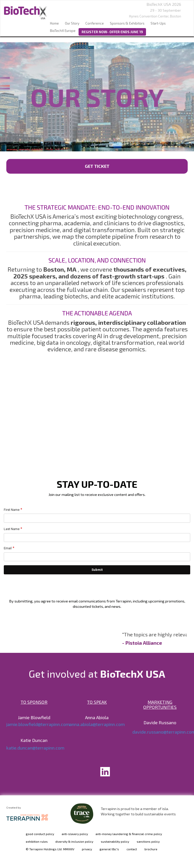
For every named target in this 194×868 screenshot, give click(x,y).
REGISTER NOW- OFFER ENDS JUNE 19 (112, 32)
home (54, 23)
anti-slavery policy (75, 834)
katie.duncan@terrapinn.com (35, 748)
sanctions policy (148, 841)
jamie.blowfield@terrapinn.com (38, 724)
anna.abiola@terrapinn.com (97, 724)
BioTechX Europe (63, 31)
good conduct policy (40, 834)
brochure (151, 849)
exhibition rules (37, 841)
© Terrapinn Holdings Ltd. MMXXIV (50, 849)
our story (72, 23)
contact (132, 849)
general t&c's (109, 849)
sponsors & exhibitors (127, 23)
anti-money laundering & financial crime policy (129, 834)
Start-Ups (158, 23)
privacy (87, 849)
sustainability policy (115, 841)
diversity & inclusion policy (74, 841)
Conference (95, 23)
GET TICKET (97, 166)
